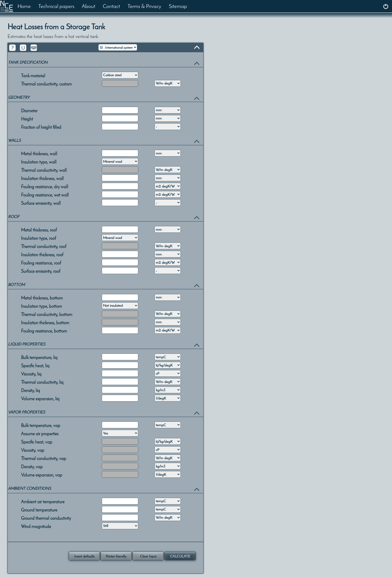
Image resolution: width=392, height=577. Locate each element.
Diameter (29, 110)
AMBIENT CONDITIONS (29, 488)
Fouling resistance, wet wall (45, 194)
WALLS (14, 140)
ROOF (14, 217)
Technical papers (56, 6)
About (88, 6)
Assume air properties (40, 433)
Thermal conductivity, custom (46, 83)
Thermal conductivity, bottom (47, 314)
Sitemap (178, 6)
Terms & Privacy (144, 6)
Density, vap (32, 466)
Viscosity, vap (33, 450)
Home (24, 6)
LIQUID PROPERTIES (27, 344)
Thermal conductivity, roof (44, 246)
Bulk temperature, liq (39, 357)
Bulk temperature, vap (41, 425)
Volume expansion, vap (42, 474)
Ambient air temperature (43, 501)
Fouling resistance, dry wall (45, 186)
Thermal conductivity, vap (44, 458)
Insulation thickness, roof (42, 254)
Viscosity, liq (31, 373)
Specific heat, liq (35, 365)
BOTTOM (16, 285)
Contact (111, 6)
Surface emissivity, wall (41, 203)
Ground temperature (39, 509)
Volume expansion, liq (40, 398)
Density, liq (30, 390)
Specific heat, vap (37, 441)
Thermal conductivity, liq (42, 382)
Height (27, 118)
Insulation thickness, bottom (45, 322)
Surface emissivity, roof (41, 271)
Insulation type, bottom (41, 306)
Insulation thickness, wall (42, 178)
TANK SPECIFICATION (28, 62)
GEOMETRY (19, 97)
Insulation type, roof (38, 238)
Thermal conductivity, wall (44, 170)
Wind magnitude (36, 526)
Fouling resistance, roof (41, 262)
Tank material (33, 75)
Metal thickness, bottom (42, 297)
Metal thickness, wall (39, 153)
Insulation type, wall (39, 161)
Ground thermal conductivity (46, 518)
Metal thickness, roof (39, 229)
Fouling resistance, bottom (44, 330)
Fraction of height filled (41, 127)
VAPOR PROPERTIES (26, 412)
